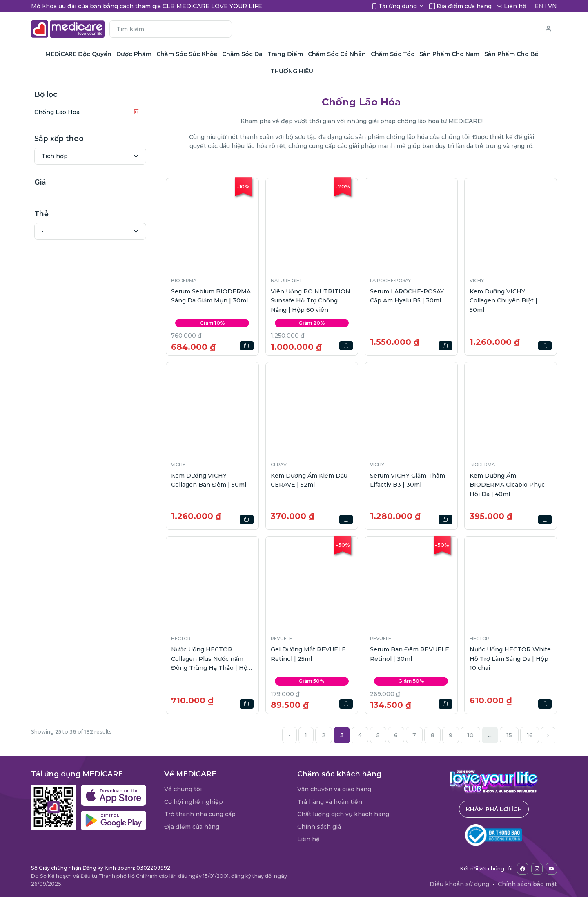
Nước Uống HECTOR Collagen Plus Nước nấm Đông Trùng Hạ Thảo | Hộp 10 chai (211, 659)
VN (552, 6)
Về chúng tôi (183, 789)
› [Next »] (548, 735)
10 (470, 735)
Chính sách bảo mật (527, 884)
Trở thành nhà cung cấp (200, 814)
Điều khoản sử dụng (459, 884)
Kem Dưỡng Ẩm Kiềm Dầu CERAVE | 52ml (309, 480)
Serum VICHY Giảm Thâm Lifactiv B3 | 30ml (408, 480)
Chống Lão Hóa (57, 112)
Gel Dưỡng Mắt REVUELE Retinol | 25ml (308, 654)
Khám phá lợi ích (494, 809)
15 (509, 735)
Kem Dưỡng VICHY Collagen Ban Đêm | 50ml (209, 480)
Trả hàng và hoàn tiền (330, 802)
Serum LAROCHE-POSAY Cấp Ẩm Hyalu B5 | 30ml (407, 296)
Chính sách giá (319, 827)
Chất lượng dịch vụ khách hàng (343, 814)
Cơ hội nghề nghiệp (194, 802)
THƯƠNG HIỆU (292, 71)
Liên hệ (308, 839)
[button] (212, 224)
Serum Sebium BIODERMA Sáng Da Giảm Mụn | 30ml (211, 296)
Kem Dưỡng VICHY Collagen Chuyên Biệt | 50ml (503, 301)
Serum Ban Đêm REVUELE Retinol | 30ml (410, 654)
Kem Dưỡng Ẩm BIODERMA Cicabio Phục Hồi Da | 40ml (507, 485)
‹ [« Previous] (290, 735)
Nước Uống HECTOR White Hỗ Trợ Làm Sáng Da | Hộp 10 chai (510, 659)
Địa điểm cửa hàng (192, 827)
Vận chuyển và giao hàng (334, 789)
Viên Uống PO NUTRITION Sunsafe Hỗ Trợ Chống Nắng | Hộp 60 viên (311, 301)
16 (530, 735)
